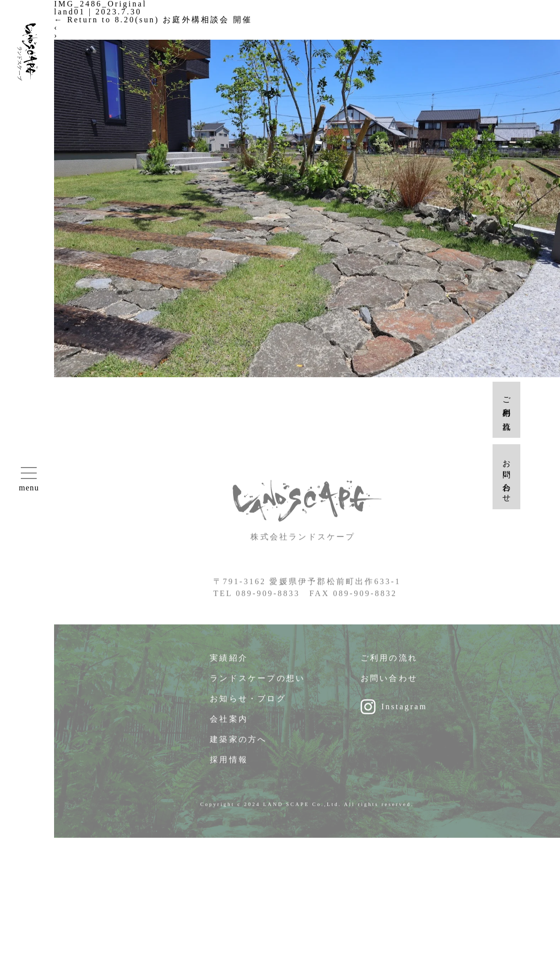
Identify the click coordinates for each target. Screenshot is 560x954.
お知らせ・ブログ (248, 702)
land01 (70, 12)
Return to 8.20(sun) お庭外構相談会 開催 (153, 20)
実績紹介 (229, 661)
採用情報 (229, 763)
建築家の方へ (238, 743)
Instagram (404, 710)
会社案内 (229, 722)
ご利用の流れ (389, 661)
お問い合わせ (389, 682)
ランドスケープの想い (257, 682)
